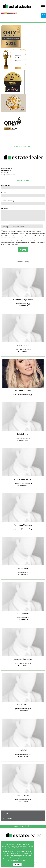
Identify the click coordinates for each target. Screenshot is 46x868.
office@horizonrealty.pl (23, 304)
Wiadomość (5, 209)
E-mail (3, 193)
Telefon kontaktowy (7, 201)
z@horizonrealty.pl (23, 618)
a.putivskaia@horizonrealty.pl (23, 483)
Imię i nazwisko (6, 185)
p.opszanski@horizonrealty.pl (23, 529)
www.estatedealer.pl (23, 20)
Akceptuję (17, 864)
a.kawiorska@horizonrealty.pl (23, 395)
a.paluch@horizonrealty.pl (23, 349)
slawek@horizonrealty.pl (23, 663)
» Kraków (6, 813)
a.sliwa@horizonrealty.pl (23, 572)
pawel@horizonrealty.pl (23, 709)
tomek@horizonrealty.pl (23, 800)
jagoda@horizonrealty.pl (23, 754)
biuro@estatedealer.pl (8, 175)
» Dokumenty (7, 818)
